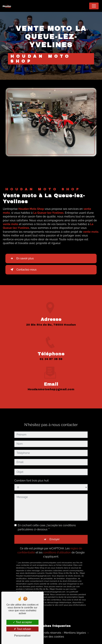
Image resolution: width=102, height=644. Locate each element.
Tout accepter (22, 622)
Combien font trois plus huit (31, 477)
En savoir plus (21, 258)
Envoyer (55, 536)
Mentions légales (75, 633)
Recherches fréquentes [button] (51, 626)
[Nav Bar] (94, 6)
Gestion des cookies (51, 637)
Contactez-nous (23, 270)
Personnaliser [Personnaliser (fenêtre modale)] (22, 636)
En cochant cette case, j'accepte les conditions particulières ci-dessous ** (47, 524)
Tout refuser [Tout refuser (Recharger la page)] (22, 629)
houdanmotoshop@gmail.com (51, 386)
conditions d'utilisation (57, 549)
